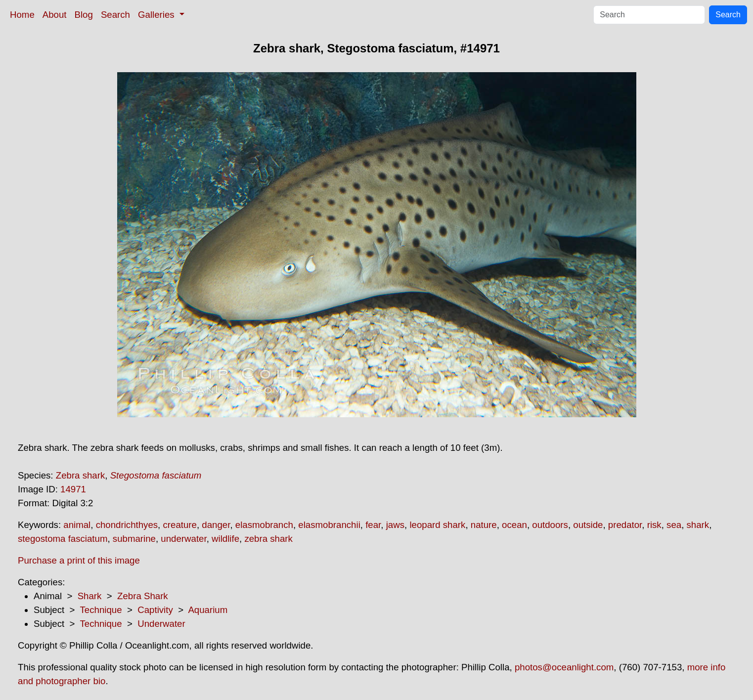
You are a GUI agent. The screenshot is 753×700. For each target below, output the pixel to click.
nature (484, 525)
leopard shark (437, 525)
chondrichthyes (127, 525)
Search (115, 15)
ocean (514, 525)
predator (625, 525)
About (55, 15)
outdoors (550, 525)
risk (654, 525)
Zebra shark (81, 475)
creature (179, 525)
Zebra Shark (143, 596)
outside (588, 525)
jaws (395, 525)
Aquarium (208, 610)
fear (373, 525)
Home (22, 15)
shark (698, 525)
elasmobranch (264, 525)
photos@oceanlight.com (564, 667)
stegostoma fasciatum (63, 539)
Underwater (161, 624)
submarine (134, 539)
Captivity (155, 610)
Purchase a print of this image (79, 560)
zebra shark (268, 539)
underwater (183, 539)
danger (216, 525)
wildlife (225, 539)
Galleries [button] (157, 15)
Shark (90, 596)
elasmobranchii (329, 525)
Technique (101, 610)
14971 (73, 489)
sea (674, 525)
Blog (84, 15)
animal (77, 525)
